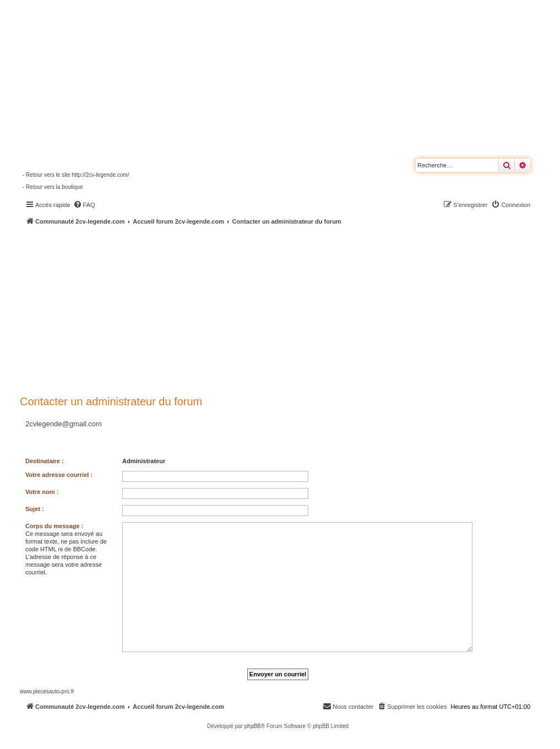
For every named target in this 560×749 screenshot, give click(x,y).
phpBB (253, 726)
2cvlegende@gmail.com (64, 424)
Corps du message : (54, 526)
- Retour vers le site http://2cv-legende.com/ (76, 175)
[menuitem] (84, 205)
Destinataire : (45, 461)
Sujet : (35, 509)
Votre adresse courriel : (59, 475)
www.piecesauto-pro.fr (47, 691)
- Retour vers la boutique (53, 187)
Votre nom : (42, 492)
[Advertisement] (290, 308)
